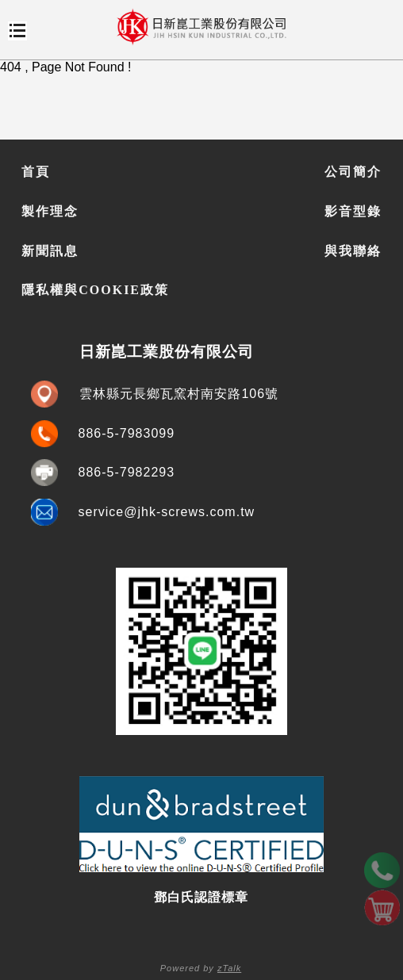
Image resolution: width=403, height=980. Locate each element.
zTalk (229, 968)
